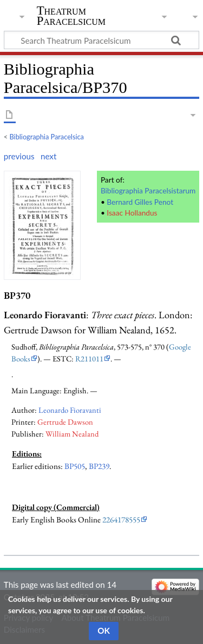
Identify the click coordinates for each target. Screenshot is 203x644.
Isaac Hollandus (132, 213)
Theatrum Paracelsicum (71, 16)
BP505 (75, 466)
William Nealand (72, 434)
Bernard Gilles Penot (140, 202)
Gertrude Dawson (65, 422)
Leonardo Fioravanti (70, 410)
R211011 (89, 358)
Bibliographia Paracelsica (47, 137)
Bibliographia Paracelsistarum (148, 190)
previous (19, 156)
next (48, 156)
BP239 (99, 466)
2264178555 (121, 520)
